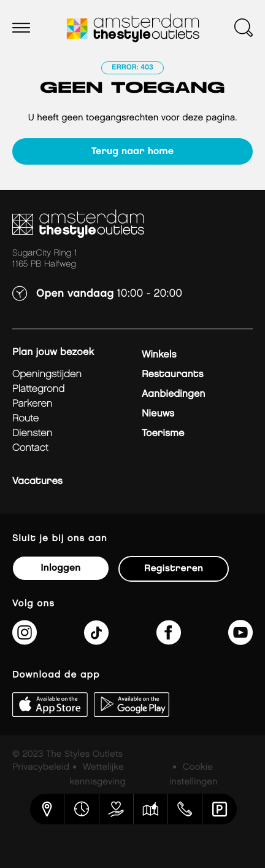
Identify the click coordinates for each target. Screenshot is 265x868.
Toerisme (163, 433)
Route (25, 419)
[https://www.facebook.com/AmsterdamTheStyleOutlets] (169, 640)
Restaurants (173, 374)
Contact (30, 448)
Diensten (32, 433)
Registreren (174, 569)
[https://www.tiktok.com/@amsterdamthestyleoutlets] (96, 640)
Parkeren (32, 404)
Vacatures (37, 481)
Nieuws (158, 414)
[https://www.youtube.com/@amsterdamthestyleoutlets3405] (240, 640)
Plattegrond (38, 389)
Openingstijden (47, 374)
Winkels (159, 355)
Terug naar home (132, 151)
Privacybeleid (41, 767)
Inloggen (60, 568)
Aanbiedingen (174, 394)
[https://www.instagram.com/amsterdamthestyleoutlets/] (25, 640)
